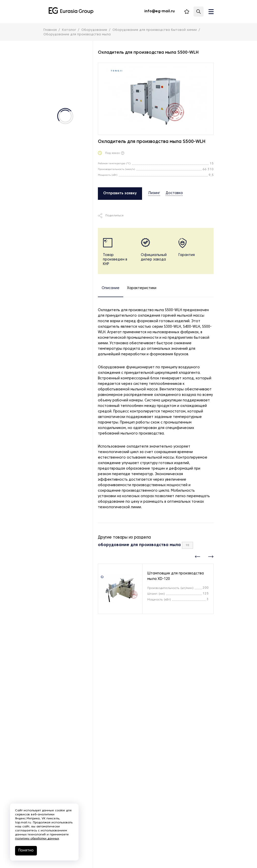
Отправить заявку (120, 193)
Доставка (174, 193)
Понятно (26, 851)
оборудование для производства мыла (139, 545)
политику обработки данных (37, 839)
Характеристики (142, 288)
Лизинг (154, 193)
